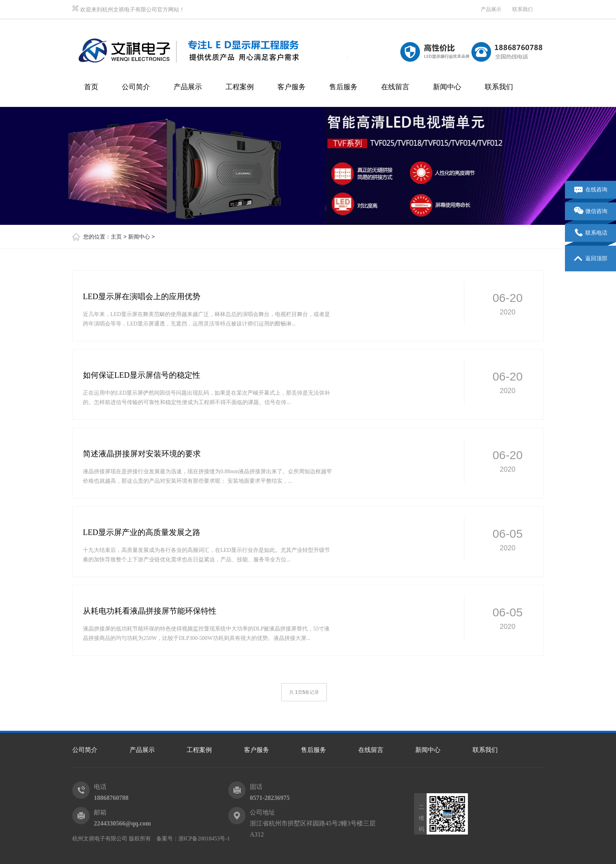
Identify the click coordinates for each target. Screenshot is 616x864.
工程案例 (240, 87)
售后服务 (343, 87)
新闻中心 (447, 87)
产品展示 (491, 9)
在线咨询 (591, 190)
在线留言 (395, 87)
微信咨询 (591, 211)
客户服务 (291, 87)
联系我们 (522, 9)
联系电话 (591, 233)
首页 (91, 87)
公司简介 (136, 87)
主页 (116, 237)
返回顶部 (591, 259)
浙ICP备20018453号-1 (204, 839)
